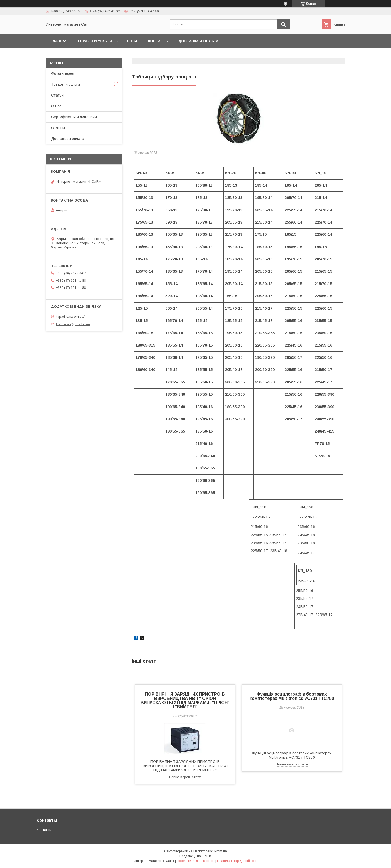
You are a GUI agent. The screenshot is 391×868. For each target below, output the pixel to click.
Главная (59, 41)
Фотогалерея (63, 73)
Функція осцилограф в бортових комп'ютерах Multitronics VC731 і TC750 (292, 696)
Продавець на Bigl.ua (195, 856)
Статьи (57, 95)
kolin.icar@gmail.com (73, 324)
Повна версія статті (185, 777)
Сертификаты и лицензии (74, 117)
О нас (133, 41)
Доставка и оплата (198, 41)
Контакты (158, 41)
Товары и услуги (95, 41)
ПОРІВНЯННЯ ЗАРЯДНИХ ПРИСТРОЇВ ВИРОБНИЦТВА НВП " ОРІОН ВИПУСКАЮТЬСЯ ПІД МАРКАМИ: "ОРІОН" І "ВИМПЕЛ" (185, 701)
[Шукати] (284, 24)
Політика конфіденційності (237, 861)
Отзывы (58, 128)
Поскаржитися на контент (196, 861)
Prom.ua (221, 851)
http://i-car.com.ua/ (70, 317)
